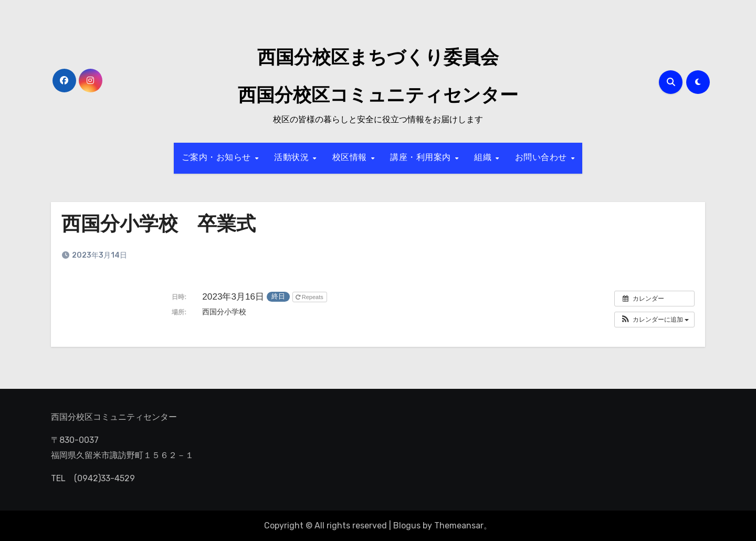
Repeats (310, 297)
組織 (484, 158)
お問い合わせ (543, 158)
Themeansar (459, 526)
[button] (654, 320)
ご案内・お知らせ (218, 158)
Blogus (407, 526)
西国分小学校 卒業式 (161, 225)
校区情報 (351, 158)
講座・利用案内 (422, 158)
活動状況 (293, 158)
